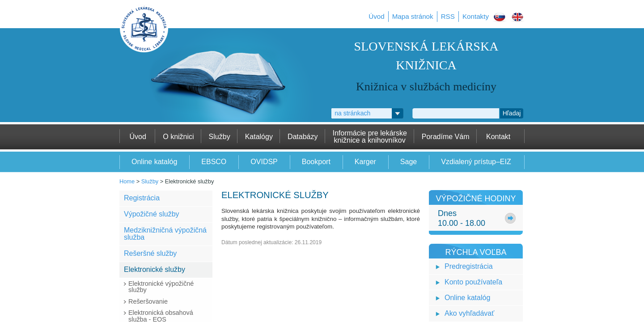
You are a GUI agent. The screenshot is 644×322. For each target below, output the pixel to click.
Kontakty (476, 16)
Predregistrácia (469, 266)
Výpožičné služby (152, 214)
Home (127, 181)
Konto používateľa (473, 282)
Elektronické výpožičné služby (161, 287)
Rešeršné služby (150, 253)
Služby (150, 181)
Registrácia (142, 198)
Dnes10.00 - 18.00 (462, 218)
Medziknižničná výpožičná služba (165, 234)
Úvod (376, 16)
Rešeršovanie (148, 301)
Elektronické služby (155, 269)
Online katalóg (467, 298)
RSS (448, 16)
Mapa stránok (413, 16)
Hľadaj (512, 113)
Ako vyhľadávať (469, 313)
